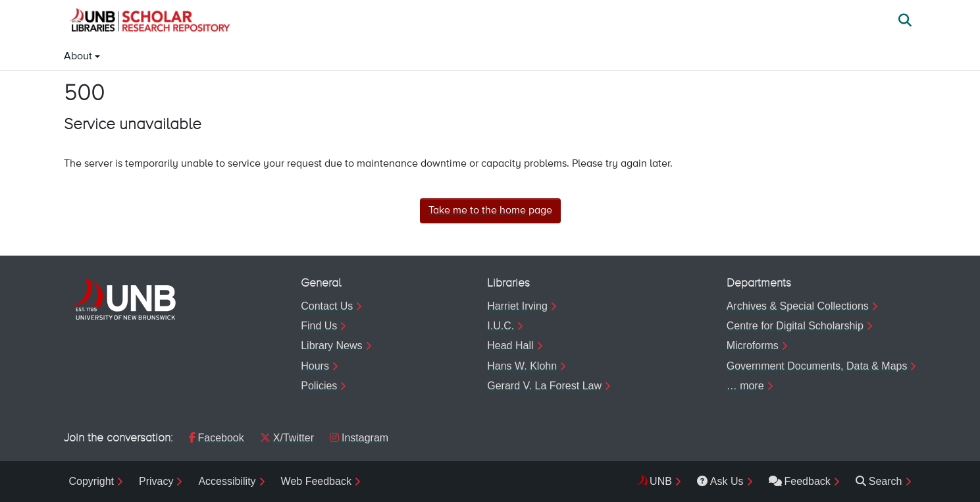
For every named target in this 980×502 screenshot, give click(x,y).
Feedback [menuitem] (800, 481)
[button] (149, 22)
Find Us (319, 326)
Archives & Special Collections (798, 306)
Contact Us (327, 306)
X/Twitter (287, 438)
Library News (331, 346)
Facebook (217, 438)
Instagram (359, 438)
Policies (319, 386)
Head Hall (510, 346)
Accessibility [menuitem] (227, 481)
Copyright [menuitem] (91, 481)
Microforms (753, 346)
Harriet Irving (517, 306)
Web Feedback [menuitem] (316, 481)
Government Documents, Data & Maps (817, 366)
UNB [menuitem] (661, 481)
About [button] (79, 57)
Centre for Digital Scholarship (795, 326)
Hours (315, 366)
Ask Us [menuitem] (720, 481)
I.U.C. (501, 326)
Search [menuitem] (879, 481)
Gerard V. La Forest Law (544, 386)
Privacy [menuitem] (156, 481)
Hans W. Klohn (522, 366)
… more (745, 386)
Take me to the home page (490, 211)
